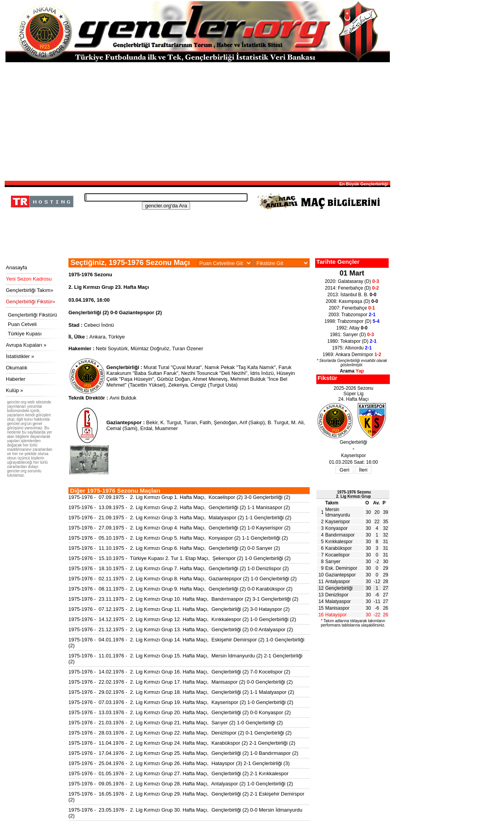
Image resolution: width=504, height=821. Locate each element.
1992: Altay (352, 328)
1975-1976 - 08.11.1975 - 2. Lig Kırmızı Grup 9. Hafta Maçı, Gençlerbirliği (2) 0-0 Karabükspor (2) (180, 589)
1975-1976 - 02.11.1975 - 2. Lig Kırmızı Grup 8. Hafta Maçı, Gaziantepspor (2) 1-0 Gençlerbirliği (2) (183, 579)
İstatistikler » (20, 356)
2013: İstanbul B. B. (352, 295)
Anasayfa (16, 267)
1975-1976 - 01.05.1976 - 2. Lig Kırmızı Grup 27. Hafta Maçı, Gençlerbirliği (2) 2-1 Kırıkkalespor (178, 773)
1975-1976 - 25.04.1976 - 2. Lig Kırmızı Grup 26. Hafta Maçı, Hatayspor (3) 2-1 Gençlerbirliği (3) (179, 763)
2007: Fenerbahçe (352, 308)
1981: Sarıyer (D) (352, 335)
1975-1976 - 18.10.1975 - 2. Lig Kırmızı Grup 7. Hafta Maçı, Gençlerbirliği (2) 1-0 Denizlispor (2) (179, 568)
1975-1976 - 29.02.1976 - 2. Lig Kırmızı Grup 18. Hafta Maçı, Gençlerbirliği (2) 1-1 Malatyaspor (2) (181, 692)
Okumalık (17, 368)
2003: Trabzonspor (352, 315)
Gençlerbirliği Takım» (30, 290)
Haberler (16, 379)
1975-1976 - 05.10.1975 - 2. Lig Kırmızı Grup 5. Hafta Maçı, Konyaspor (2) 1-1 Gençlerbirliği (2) (178, 538)
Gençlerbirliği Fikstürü (32, 315)
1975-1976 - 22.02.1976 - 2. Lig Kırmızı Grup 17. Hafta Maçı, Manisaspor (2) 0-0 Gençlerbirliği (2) (181, 682)
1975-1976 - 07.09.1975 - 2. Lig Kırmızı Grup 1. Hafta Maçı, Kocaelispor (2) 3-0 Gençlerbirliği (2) (179, 497)
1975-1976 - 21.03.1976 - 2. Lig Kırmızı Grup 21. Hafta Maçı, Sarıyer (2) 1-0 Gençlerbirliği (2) (176, 723)
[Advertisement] (197, 121)
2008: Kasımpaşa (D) (352, 301)
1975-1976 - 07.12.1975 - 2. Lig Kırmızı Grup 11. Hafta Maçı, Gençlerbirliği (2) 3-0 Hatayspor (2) (179, 609)
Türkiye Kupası (25, 334)
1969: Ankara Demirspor (352, 355)
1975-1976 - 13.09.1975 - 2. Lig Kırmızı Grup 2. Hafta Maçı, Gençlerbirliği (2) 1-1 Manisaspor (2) (179, 507)
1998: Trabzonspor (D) (352, 321)
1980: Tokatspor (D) (352, 341)
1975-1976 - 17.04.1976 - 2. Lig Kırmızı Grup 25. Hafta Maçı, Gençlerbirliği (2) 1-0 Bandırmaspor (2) (183, 753)
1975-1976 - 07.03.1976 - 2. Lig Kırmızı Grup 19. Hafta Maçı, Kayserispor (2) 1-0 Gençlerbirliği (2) (181, 702)
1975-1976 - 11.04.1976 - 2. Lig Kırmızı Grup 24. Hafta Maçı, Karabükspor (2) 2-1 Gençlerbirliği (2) (182, 743)
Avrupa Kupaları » (26, 345)
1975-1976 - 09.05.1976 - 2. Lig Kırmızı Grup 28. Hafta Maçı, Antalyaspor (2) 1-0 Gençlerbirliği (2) (181, 784)
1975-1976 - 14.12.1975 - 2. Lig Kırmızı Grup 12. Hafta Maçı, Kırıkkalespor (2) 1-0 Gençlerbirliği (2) (182, 619)
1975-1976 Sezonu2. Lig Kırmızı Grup (354, 494)
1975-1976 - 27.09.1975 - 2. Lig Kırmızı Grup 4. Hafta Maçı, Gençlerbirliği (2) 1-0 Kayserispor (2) (179, 528)
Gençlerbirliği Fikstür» (30, 302)
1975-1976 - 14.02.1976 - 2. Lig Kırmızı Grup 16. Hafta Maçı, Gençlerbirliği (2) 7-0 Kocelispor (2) (179, 672)
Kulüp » (14, 390)
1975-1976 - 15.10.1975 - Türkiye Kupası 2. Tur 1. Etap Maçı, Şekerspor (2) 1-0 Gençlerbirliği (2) (179, 558)
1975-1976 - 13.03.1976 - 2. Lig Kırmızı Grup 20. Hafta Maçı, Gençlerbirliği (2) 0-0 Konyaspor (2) (180, 712)
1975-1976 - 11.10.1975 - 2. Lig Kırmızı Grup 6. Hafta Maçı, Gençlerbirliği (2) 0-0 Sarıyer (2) (174, 548)
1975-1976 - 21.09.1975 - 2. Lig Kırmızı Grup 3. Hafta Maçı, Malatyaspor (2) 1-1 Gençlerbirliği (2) (180, 518)
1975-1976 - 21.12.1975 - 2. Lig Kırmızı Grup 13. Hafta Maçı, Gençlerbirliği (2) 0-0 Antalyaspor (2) (181, 629)
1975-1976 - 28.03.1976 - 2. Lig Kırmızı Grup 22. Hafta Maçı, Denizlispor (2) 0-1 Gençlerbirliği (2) (180, 733)
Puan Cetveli (22, 324)
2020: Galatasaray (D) (352, 281)
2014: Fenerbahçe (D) (352, 288)
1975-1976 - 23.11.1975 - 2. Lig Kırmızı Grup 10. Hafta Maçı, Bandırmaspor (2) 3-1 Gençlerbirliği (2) (183, 599)
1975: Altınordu (352, 348)
